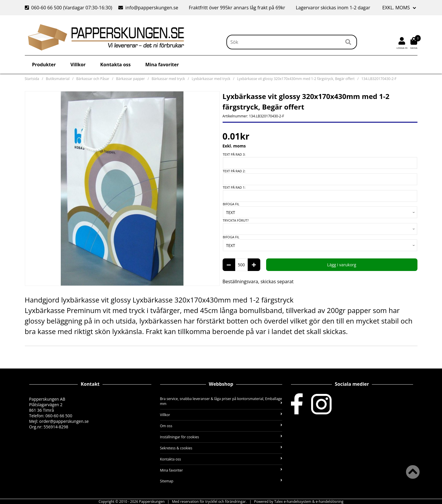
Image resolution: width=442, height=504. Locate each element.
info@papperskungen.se (148, 8)
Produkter (44, 65)
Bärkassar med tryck (168, 79)
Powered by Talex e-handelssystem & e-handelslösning (299, 502)
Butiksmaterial (58, 79)
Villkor (78, 65)
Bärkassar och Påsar (93, 79)
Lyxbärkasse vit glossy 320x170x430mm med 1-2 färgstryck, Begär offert (296, 79)
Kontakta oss (115, 65)
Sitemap (221, 481)
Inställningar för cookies (221, 437)
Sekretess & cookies (221, 448)
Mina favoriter (162, 65)
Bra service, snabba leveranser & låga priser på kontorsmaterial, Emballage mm (221, 401)
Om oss (221, 426)
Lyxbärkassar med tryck (211, 79)
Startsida (32, 79)
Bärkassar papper (130, 79)
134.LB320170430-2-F (379, 79)
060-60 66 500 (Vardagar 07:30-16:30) (69, 8)
